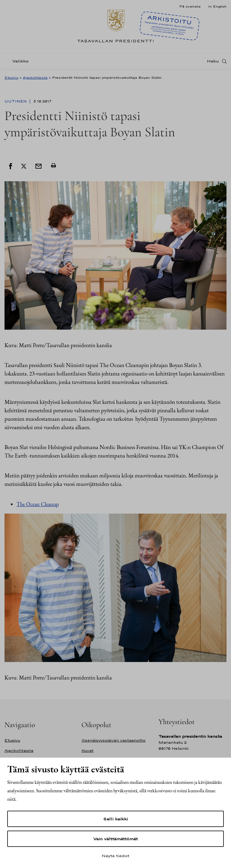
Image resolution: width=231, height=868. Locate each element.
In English (217, 6)
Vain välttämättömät (115, 839)
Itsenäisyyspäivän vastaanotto (114, 740)
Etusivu (11, 78)
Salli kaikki (115, 819)
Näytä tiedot (115, 856)
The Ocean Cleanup (38, 504)
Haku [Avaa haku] (213, 61)
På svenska (190, 6)
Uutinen (16, 101)
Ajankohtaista (35, 78)
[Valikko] (18, 61)
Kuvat (88, 751)
